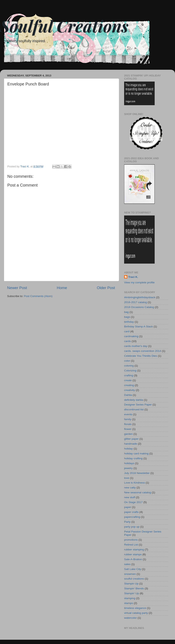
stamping (130, 598)
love (127, 478)
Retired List (131, 545)
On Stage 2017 (133, 502)
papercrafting (132, 517)
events (128, 414)
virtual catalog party (136, 613)
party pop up (132, 527)
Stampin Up (131, 584)
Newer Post (17, 288)
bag (126, 312)
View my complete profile (139, 282)
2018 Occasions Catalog (139, 307)
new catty (130, 488)
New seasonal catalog (138, 492)
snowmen (130, 574)
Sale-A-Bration (133, 559)
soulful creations (134, 579)
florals (128, 424)
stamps (129, 603)
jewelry (128, 468)
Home (62, 288)
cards (127, 341)
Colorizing (130, 371)
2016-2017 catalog (136, 302)
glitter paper (131, 439)
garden (128, 434)
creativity (130, 390)
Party (127, 522)
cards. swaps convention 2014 (143, 351)
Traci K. (133, 277)
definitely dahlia (134, 400)
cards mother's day (136, 346)
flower (128, 429)
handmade (131, 444)
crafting (129, 375)
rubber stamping (134, 550)
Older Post (106, 288)
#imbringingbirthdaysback (140, 297)
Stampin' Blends (134, 588)
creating (129, 385)
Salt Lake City (133, 569)
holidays (129, 463)
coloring (129, 366)
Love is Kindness (135, 483)
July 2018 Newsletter (137, 473)
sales (127, 564)
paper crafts (131, 512)
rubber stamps (133, 554)
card (127, 331)
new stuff (130, 497)
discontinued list (134, 409)
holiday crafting (133, 458)
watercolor (130, 618)
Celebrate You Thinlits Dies (141, 356)
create (128, 380)
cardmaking (131, 336)
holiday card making (136, 453)
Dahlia (128, 395)
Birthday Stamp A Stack (138, 326)
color (127, 361)
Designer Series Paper (138, 405)
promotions (131, 540)
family (128, 419)
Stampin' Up (132, 593)
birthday (129, 322)
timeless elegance (135, 608)
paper (128, 507)
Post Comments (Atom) (38, 296)
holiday (129, 449)
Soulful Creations (64, 26)
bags (127, 317)
